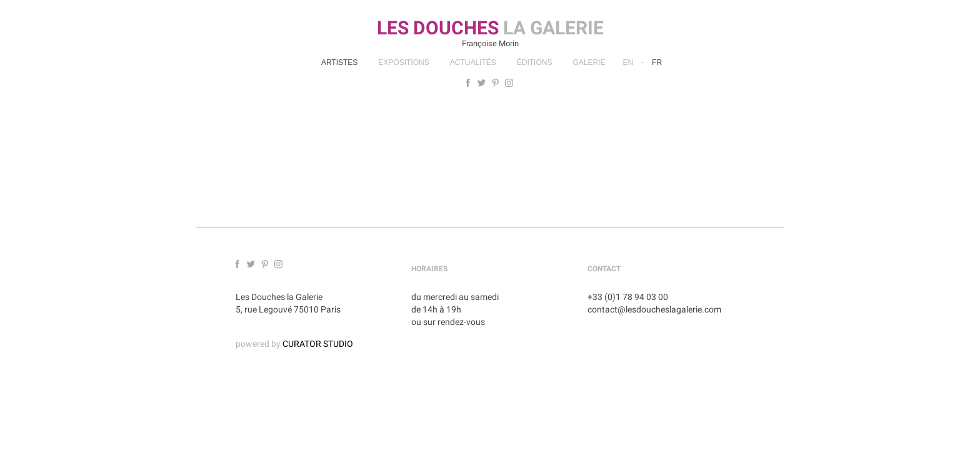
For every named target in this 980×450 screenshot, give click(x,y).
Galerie (589, 62)
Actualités (473, 62)
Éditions (535, 62)
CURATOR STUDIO (318, 344)
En (628, 62)
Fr (657, 62)
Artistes (339, 62)
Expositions (403, 62)
